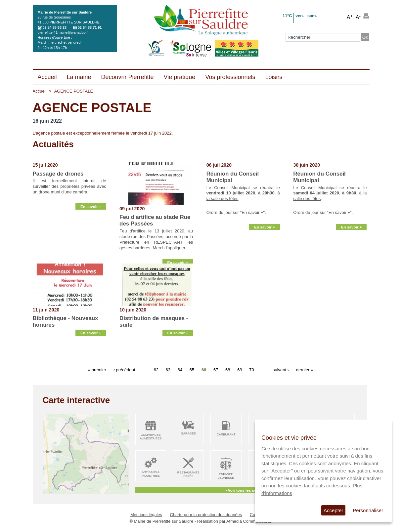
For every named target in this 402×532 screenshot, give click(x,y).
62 (156, 369)
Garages (188, 433)
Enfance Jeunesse (226, 476)
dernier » (305, 369)
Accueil (40, 91)
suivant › (281, 369)
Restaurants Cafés (188, 474)
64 (180, 369)
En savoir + (91, 256)
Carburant (226, 434)
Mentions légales (146, 515)
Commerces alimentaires (151, 437)
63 (168, 369)
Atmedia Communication (249, 521)
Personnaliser (368, 510)
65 (192, 369)
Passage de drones (58, 174)
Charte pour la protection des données (206, 515)
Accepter (333, 510)
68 (228, 369)
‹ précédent (124, 369)
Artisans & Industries (151, 474)
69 (240, 369)
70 (251, 369)
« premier (97, 369)
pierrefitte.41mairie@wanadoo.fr (63, 32)
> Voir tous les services (246, 490)
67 (216, 369)
